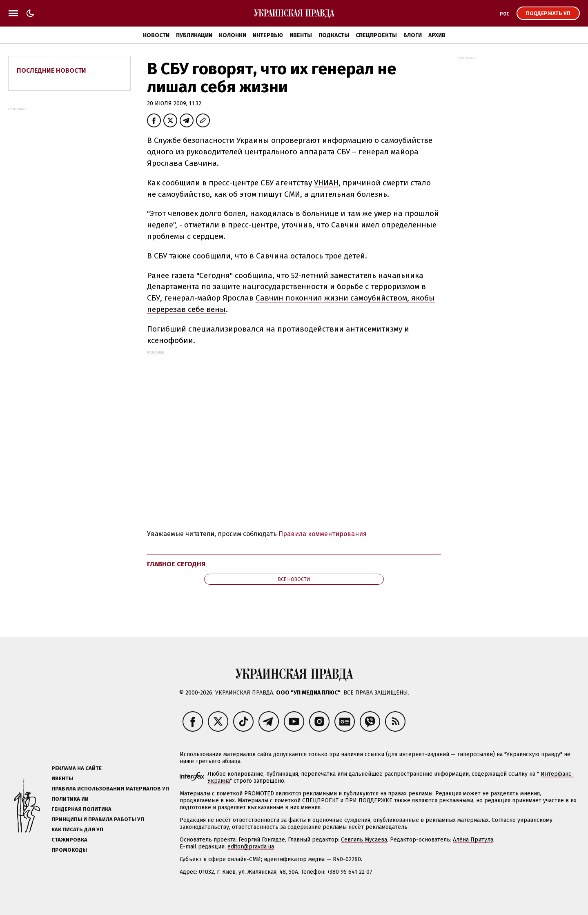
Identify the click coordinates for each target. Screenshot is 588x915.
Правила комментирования (323, 534)
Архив (437, 35)
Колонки (233, 35)
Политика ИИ (70, 799)
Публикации (194, 35)
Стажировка (69, 840)
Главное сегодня (176, 564)
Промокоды (69, 850)
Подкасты (334, 35)
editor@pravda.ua (251, 847)
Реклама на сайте (77, 768)
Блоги (413, 35)
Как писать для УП (77, 829)
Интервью (268, 35)
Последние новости (51, 70)
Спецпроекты (376, 35)
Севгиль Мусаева (364, 840)
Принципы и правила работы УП (98, 819)
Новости (156, 35)
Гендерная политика (81, 809)
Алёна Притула (473, 840)
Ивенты (301, 35)
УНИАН (326, 183)
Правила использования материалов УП (110, 789)
